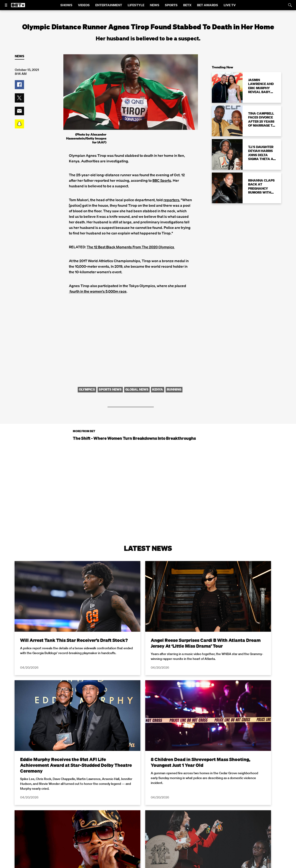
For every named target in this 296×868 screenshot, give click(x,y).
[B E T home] (18, 7)
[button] (19, 85)
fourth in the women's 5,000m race (98, 291)
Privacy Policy (222, 860)
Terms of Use (178, 860)
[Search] (290, 5)
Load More (148, 807)
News (20, 56)
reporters (171, 200)
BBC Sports (162, 180)
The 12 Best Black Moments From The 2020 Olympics (131, 247)
